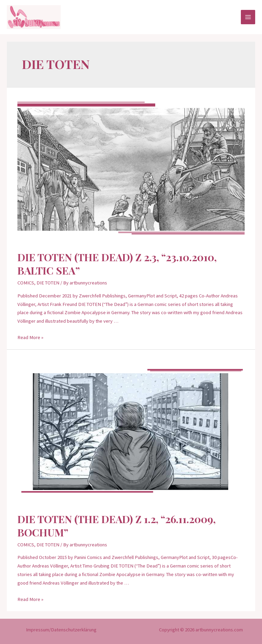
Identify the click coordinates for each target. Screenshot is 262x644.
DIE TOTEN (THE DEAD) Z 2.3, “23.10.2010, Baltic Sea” (117, 264)
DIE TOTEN (48, 283)
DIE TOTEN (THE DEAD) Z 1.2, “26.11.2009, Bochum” (117, 526)
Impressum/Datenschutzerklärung (61, 630)
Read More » (30, 337)
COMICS (26, 283)
